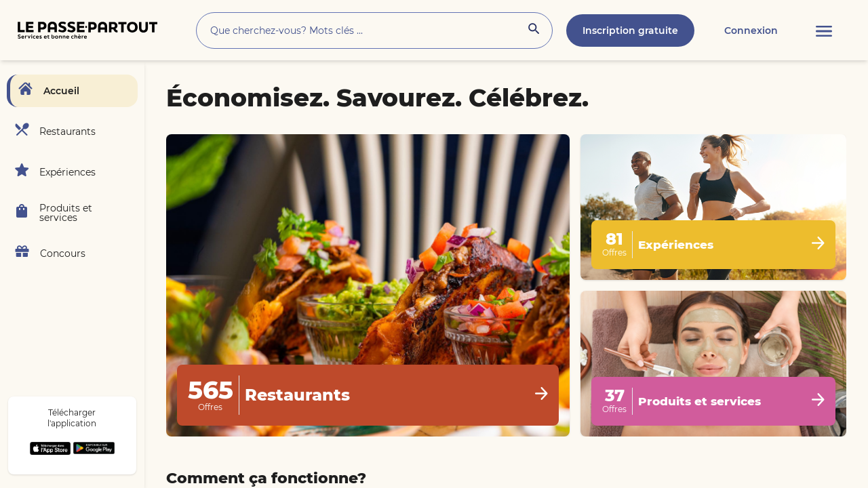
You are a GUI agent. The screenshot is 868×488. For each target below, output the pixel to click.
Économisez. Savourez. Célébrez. (377, 98)
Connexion (751, 30)
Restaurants (67, 131)
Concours (63, 253)
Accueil (61, 91)
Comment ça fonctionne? (266, 478)
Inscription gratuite (630, 30)
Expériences (67, 172)
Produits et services (66, 213)
